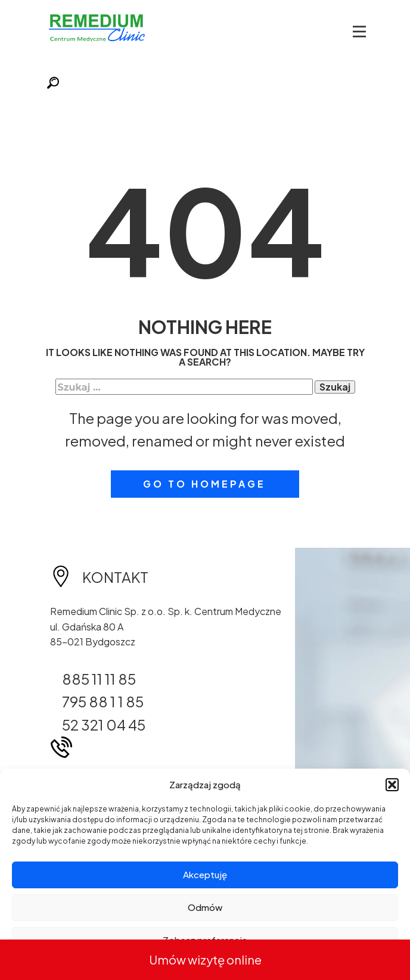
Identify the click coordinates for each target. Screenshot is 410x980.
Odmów (205, 907)
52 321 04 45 (104, 725)
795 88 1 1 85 (103, 701)
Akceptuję (205, 874)
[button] (392, 785)
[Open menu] (359, 32)
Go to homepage (204, 484)
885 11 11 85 (99, 679)
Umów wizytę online (205, 959)
